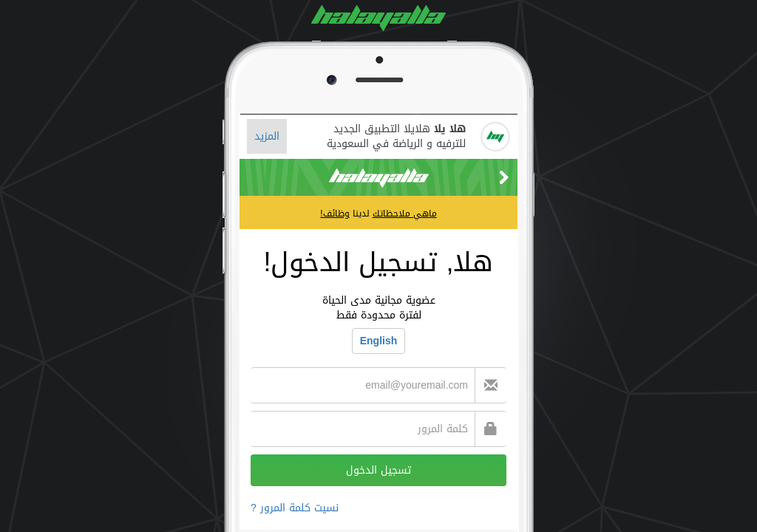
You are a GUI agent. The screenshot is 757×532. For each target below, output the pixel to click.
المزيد (267, 136)
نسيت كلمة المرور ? (295, 508)
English (379, 341)
